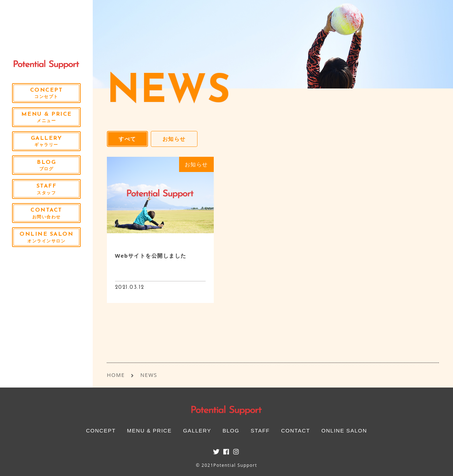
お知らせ (174, 139)
